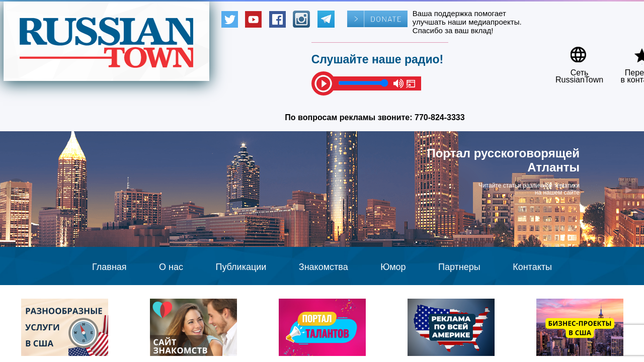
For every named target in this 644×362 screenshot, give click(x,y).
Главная (109, 267)
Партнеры (459, 267)
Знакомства (324, 267)
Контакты (532, 267)
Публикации (241, 267)
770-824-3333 (440, 117)
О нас (171, 267)
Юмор (393, 267)
